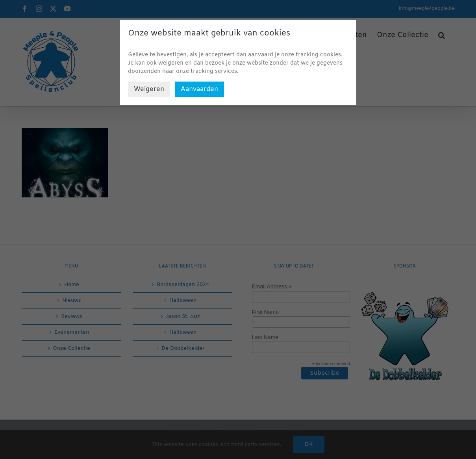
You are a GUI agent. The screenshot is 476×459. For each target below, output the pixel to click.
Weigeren (149, 89)
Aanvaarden (199, 89)
